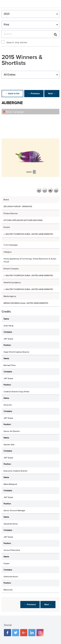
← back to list (12, 93)
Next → (52, 93)
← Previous (34, 93)
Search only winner (17, 43)
